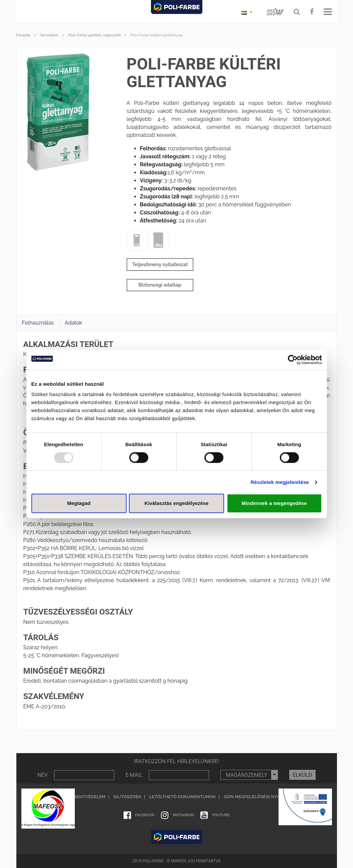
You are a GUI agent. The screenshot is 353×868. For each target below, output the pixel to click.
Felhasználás (38, 323)
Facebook (139, 815)
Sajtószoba (128, 797)
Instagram (178, 815)
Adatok (73, 323)
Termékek (49, 35)
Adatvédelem (90, 797)
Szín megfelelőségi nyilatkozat (262, 797)
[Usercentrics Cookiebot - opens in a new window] (293, 360)
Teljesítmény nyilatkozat (160, 264)
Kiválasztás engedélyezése (177, 503)
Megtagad (79, 503)
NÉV (43, 775)
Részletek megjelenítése (280, 482)
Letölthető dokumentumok (183, 797)
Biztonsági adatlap (160, 285)
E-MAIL (134, 775)
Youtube (215, 815)
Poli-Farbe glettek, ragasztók (95, 35)
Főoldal (23, 35)
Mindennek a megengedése (274, 503)
